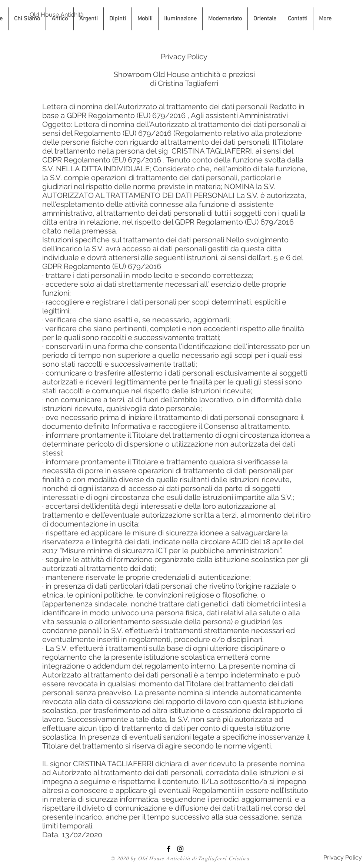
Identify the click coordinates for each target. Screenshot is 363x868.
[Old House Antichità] (57, 15)
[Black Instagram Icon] (180, 849)
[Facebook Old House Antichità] (169, 849)
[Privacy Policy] (342, 858)
